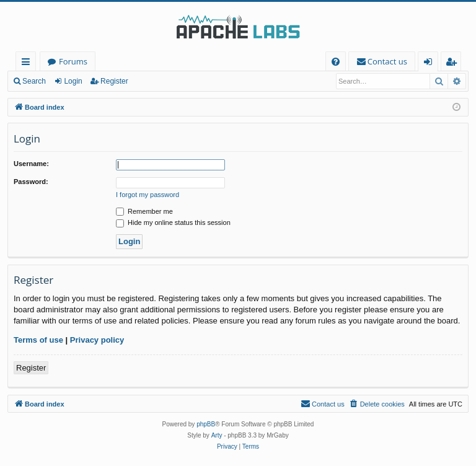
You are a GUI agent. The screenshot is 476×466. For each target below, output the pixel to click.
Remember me (144, 211)
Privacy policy (97, 340)
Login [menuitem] (430, 64)
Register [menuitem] (454, 64)
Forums (73, 61)
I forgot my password (148, 195)
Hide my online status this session (173, 222)
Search (34, 81)
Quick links (28, 64)
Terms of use (38, 340)
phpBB (206, 424)
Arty (217, 435)
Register (114, 81)
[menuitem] (336, 62)
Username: (31, 164)
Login (73, 81)
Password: (31, 182)
